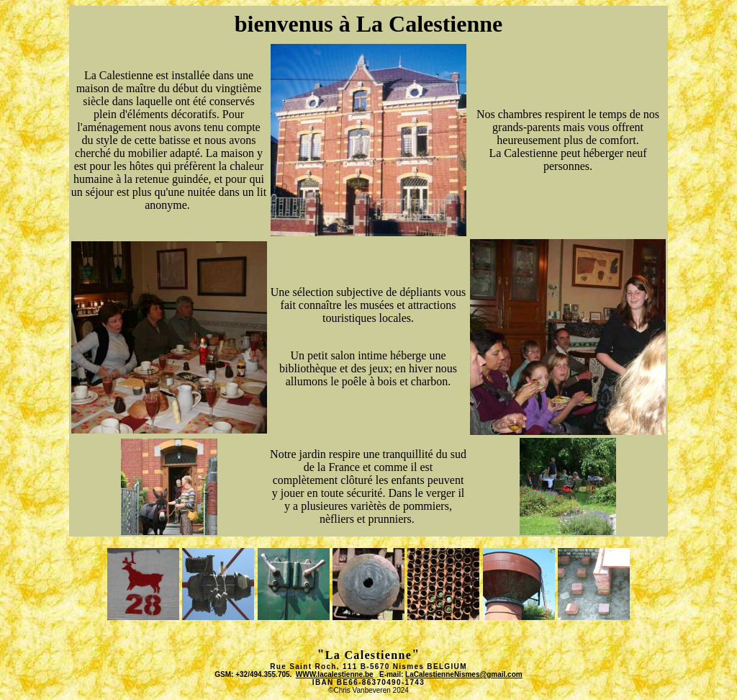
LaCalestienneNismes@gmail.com (464, 674)
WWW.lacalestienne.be (335, 674)
